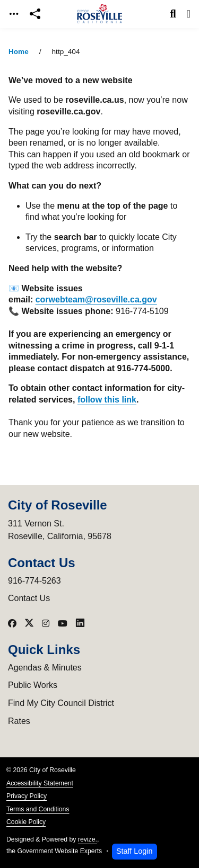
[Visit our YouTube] (63, 623)
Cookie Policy (26, 822)
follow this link (107, 400)
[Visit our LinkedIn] (80, 623)
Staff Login (135, 851)
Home (19, 52)
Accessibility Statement (40, 783)
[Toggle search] (173, 14)
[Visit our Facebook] (12, 623)
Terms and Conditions (38, 809)
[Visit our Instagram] (46, 623)
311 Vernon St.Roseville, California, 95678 (60, 530)
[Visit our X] (29, 623)
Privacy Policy (27, 796)
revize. (88, 839)
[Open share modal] (35, 14)
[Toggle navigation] (14, 14)
